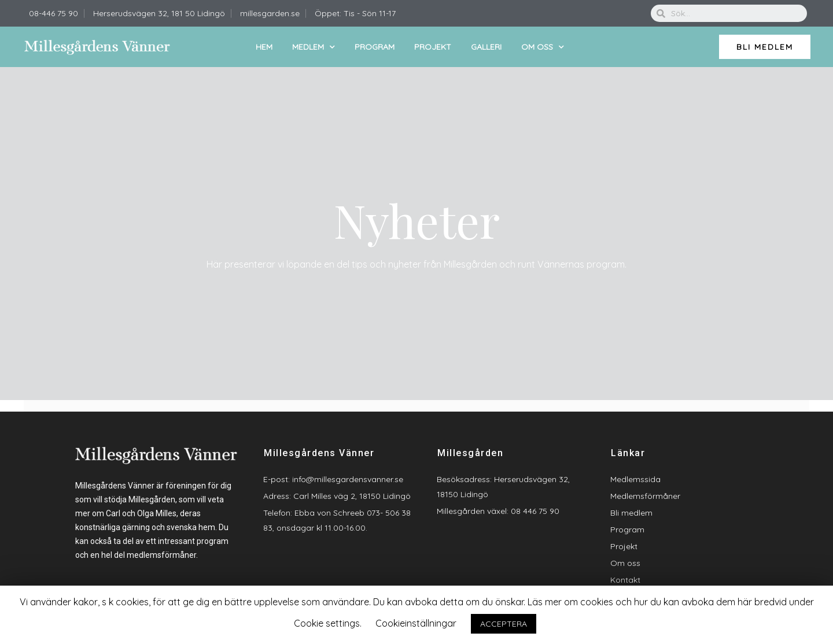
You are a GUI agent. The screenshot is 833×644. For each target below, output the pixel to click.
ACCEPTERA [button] (504, 624)
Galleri (486, 47)
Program (375, 47)
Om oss (543, 47)
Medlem (314, 47)
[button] (765, 47)
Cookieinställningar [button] (416, 623)
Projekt (433, 47)
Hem (264, 47)
